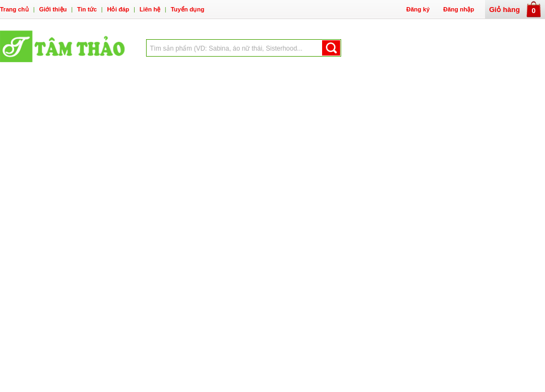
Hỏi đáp (118, 9)
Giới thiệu (53, 9)
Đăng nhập (459, 9)
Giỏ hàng (515, 10)
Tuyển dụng (187, 9)
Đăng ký (418, 9)
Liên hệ (150, 9)
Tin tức (87, 9)
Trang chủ (14, 9)
